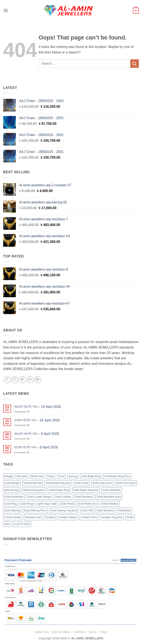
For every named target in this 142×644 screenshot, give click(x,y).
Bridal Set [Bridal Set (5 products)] (37, 476)
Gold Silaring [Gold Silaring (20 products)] (12, 510)
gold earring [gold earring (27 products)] (12, 490)
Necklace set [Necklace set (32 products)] (33, 517)
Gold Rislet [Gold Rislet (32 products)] (67, 504)
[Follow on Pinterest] (38, 380)
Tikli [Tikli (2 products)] (7, 524)
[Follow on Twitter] (22, 380)
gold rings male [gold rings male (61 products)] (47, 504)
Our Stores (61, 632)
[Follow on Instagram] (15, 380)
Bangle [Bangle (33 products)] (9, 476)
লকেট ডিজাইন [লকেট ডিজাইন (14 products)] (22, 524)
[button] (6, 10)
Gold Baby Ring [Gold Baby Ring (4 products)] (91, 476)
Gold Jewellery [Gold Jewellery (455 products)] (112, 490)
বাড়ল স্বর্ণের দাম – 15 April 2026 (37, 420)
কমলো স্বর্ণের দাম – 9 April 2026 (37, 434)
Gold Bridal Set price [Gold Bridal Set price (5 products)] (58, 483)
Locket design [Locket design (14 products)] (13, 517)
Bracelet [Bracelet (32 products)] (22, 476)
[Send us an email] (30, 380)
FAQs (104, 632)
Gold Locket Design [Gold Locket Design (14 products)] (39, 497)
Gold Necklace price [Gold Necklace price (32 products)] (109, 497)
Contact (80, 632)
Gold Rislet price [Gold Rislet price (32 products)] (88, 504)
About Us (42, 632)
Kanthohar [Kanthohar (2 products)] (124, 510)
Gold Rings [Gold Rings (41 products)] (27, 504)
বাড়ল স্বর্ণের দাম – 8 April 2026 (36, 447)
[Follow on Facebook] (7, 380)
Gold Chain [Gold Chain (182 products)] (81, 483)
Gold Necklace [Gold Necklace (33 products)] (84, 497)
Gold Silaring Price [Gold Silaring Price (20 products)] (35, 510)
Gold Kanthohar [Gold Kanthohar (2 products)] (14, 497)
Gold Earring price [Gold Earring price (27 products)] (34, 490)
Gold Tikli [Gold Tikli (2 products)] (87, 510)
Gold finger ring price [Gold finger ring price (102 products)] (86, 490)
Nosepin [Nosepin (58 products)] (50, 517)
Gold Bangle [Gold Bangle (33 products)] (12, 483)
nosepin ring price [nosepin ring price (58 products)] (112, 517)
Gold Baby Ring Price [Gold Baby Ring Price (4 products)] (117, 476)
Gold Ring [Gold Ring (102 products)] (10, 504)
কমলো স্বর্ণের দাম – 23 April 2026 (38, 407)
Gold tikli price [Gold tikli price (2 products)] (105, 510)
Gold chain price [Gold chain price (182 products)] (102, 483)
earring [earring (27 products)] (73, 476)
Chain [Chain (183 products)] (50, 476)
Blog (93, 632)
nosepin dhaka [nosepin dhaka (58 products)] (68, 517)
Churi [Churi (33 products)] (61, 476)
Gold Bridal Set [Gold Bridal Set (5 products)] (33, 483)
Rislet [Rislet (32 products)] (130, 517)
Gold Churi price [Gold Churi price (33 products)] (126, 483)
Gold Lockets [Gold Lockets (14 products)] (63, 497)
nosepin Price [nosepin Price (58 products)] (89, 517)
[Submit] (135, 63)
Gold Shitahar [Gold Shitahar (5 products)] (110, 504)
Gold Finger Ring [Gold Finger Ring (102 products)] (59, 490)
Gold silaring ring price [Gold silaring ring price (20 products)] (64, 510)
